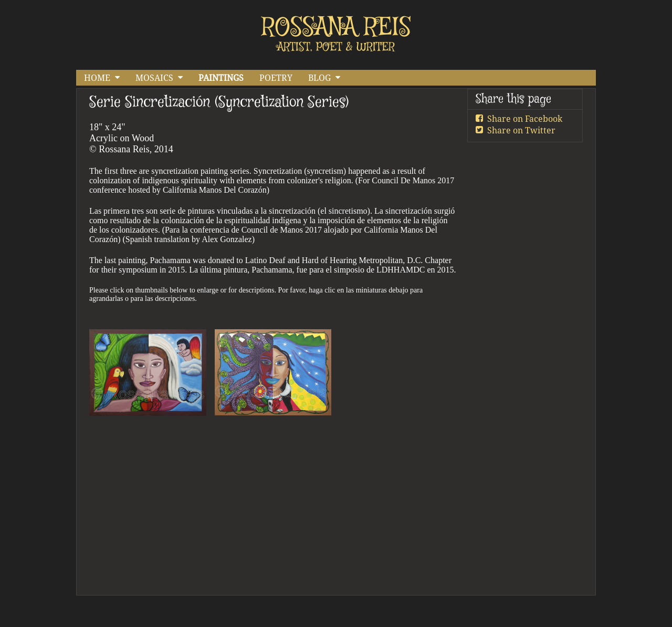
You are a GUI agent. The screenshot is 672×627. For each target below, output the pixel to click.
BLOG (319, 78)
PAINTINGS (221, 78)
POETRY (276, 78)
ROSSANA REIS (336, 28)
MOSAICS (154, 78)
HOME (97, 78)
